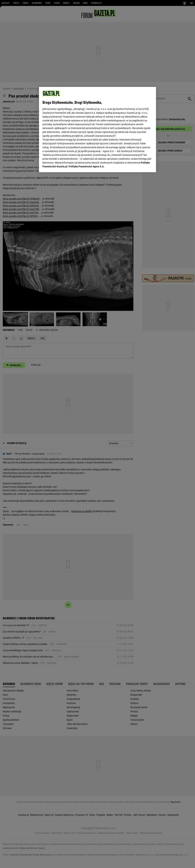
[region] (97, 130)
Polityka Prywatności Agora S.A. (87, 166)
